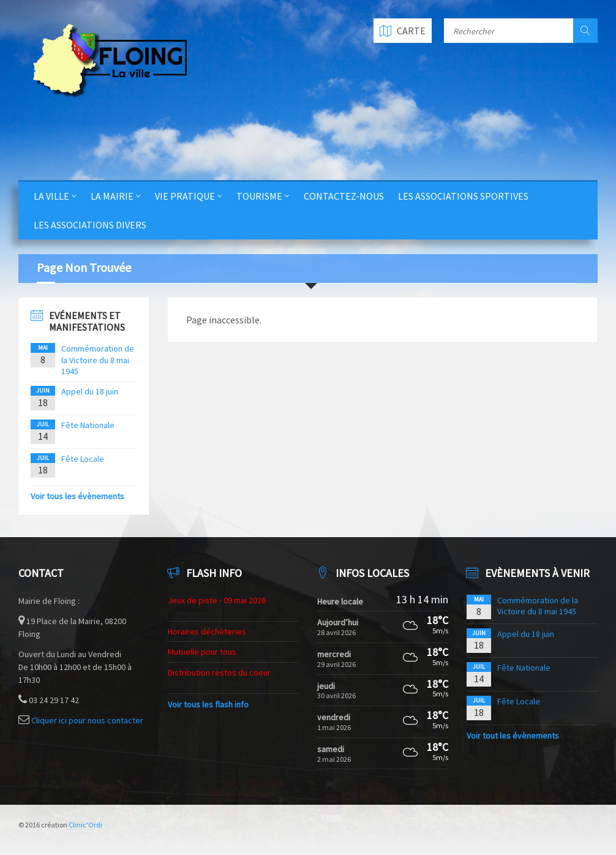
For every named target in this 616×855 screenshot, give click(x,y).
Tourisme (259, 196)
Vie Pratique (185, 196)
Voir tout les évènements (513, 736)
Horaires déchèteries (207, 631)
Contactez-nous (344, 196)
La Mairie (112, 196)
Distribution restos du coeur (219, 672)
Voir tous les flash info (208, 704)
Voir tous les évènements (77, 496)
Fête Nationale (88, 425)
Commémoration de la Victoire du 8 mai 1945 (98, 360)
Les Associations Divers (90, 225)
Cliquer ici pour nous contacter (87, 720)
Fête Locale (83, 459)
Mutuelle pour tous (202, 652)
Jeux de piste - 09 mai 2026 (217, 600)
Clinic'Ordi (85, 825)
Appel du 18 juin (90, 391)
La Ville (51, 196)
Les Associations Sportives (463, 196)
